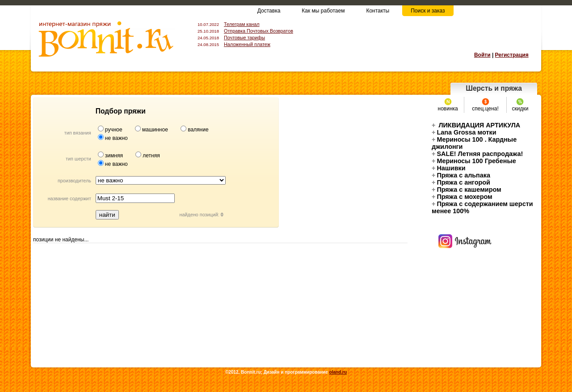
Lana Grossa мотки (464, 132)
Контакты (378, 11)
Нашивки (449, 168)
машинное (156, 130)
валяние (198, 130)
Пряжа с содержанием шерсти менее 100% (482, 207)
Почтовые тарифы (244, 38)
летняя (151, 156)
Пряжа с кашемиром (467, 190)
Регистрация (512, 55)
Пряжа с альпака (461, 175)
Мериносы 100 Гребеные (474, 161)
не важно (116, 138)
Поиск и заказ (428, 11)
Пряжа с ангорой (461, 182)
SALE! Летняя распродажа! (477, 154)
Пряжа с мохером (462, 197)
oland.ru (338, 372)
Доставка (269, 11)
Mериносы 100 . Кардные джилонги (474, 143)
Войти (482, 55)
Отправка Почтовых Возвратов (259, 31)
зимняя (115, 156)
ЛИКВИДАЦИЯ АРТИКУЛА (476, 125)
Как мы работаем (323, 11)
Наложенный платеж (247, 44)
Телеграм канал (242, 24)
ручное (114, 130)
